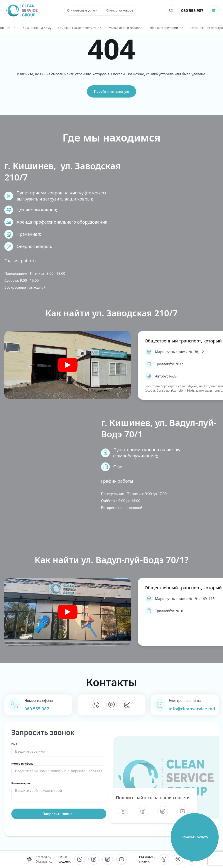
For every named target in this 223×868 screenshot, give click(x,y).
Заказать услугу (195, 837)
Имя (59, 748)
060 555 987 (192, 10)
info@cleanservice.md (192, 709)
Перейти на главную (111, 91)
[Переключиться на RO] (171, 10)
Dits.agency (44, 861)
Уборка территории (166, 28)
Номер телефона (59, 768)
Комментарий (59, 792)
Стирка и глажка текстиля (80, 28)
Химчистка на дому (37, 28)
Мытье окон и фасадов (125, 28)
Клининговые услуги (82, 10)
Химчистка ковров (120, 10)
